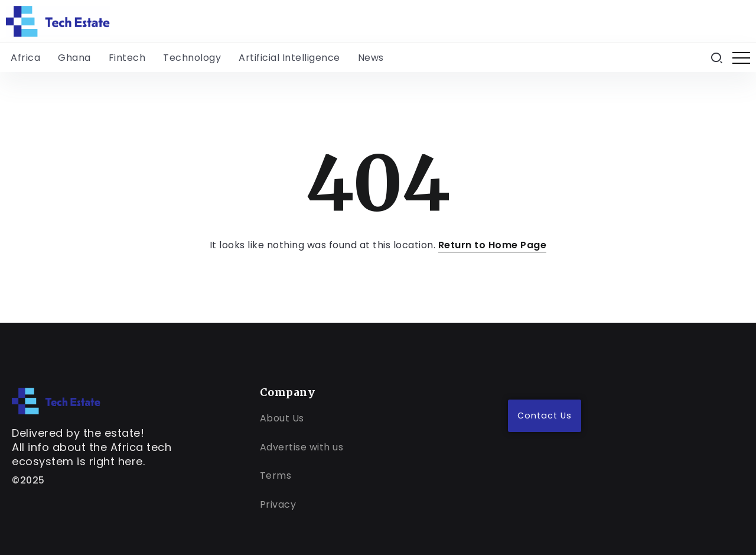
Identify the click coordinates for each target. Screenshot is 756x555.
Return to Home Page (493, 245)
